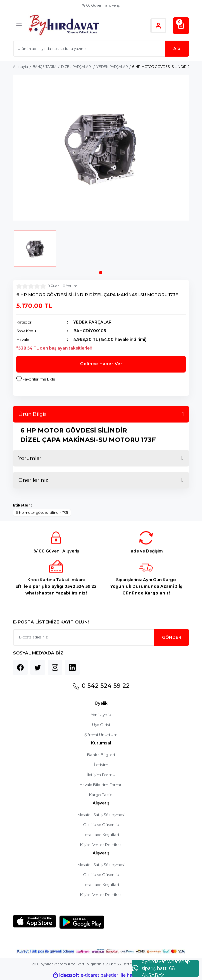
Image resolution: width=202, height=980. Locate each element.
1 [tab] (101, 273)
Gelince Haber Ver (101, 364)
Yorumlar (30, 458)
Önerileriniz (33, 480)
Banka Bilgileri (101, 755)
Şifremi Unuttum (101, 735)
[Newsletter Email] (101, 637)
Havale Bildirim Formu (101, 785)
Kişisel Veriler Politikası (101, 845)
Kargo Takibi (101, 795)
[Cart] (181, 26)
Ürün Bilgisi (33, 414)
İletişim (101, 765)
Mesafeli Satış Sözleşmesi (101, 815)
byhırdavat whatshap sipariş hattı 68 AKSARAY (161, 968)
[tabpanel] (35, 251)
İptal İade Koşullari (101, 835)
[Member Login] (158, 26)
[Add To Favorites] (36, 379)
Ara (177, 48)
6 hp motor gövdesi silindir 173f (42, 513)
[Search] (101, 49)
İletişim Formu (101, 775)
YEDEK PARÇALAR (92, 322)
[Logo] (63, 25)
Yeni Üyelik (101, 715)
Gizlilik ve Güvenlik (101, 825)
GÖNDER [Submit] (172, 637)
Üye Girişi (101, 725)
